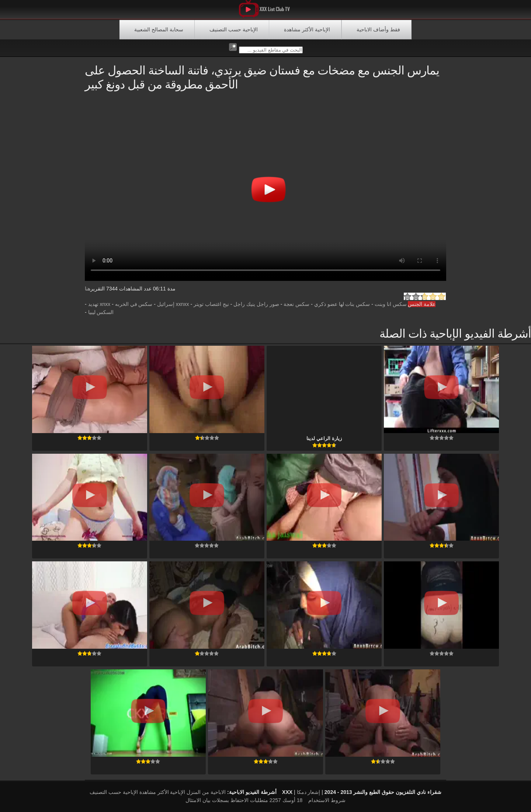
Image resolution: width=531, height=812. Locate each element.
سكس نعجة (296, 304)
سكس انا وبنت (391, 304)
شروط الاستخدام (327, 800)
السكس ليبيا (101, 312)
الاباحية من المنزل (206, 792)
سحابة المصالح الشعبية (159, 29)
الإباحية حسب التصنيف (234, 29)
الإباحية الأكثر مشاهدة (307, 29)
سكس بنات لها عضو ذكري (342, 304)
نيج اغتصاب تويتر (211, 304)
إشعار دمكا (309, 792)
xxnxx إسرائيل (173, 304)
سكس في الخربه (134, 304)
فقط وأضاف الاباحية (378, 29)
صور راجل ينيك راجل (256, 304)
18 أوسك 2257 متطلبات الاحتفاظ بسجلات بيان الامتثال (244, 800)
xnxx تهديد (99, 304)
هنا (88, 289)
